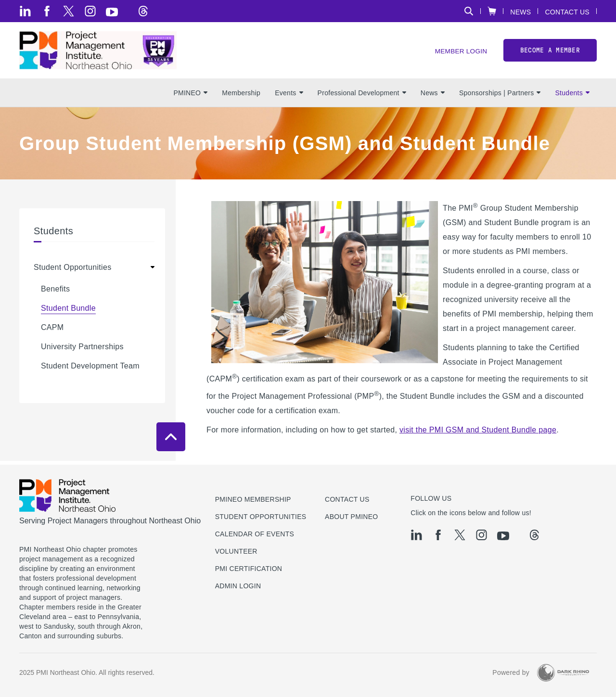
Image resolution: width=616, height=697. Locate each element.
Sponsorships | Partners (500, 97)
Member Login (460, 53)
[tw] (69, 11)
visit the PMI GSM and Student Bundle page (478, 434)
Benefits (55, 293)
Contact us (347, 499)
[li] (25, 11)
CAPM (52, 331)
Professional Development (362, 97)
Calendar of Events (255, 534)
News (520, 12)
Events (289, 97)
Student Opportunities (73, 271)
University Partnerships (82, 350)
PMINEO (190, 97)
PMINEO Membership (253, 499)
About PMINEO (351, 517)
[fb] (47, 11)
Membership (241, 97)
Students (572, 97)
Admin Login (238, 586)
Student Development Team (90, 370)
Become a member (550, 52)
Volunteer (236, 551)
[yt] (112, 12)
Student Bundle (68, 312)
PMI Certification (249, 569)
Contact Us (567, 12)
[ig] (90, 11)
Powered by (511, 672)
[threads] (143, 11)
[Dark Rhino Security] (563, 673)
